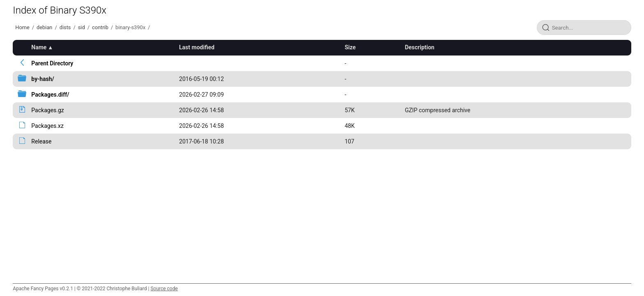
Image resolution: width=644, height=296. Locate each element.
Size (350, 47)
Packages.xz (47, 126)
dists (65, 27)
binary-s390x (130, 27)
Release (41, 141)
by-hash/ (43, 79)
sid (82, 27)
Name (39, 47)
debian (44, 27)
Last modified (197, 47)
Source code (164, 289)
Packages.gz (47, 110)
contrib (100, 27)
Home (22, 27)
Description (420, 47)
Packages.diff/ (50, 95)
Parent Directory (52, 63)
